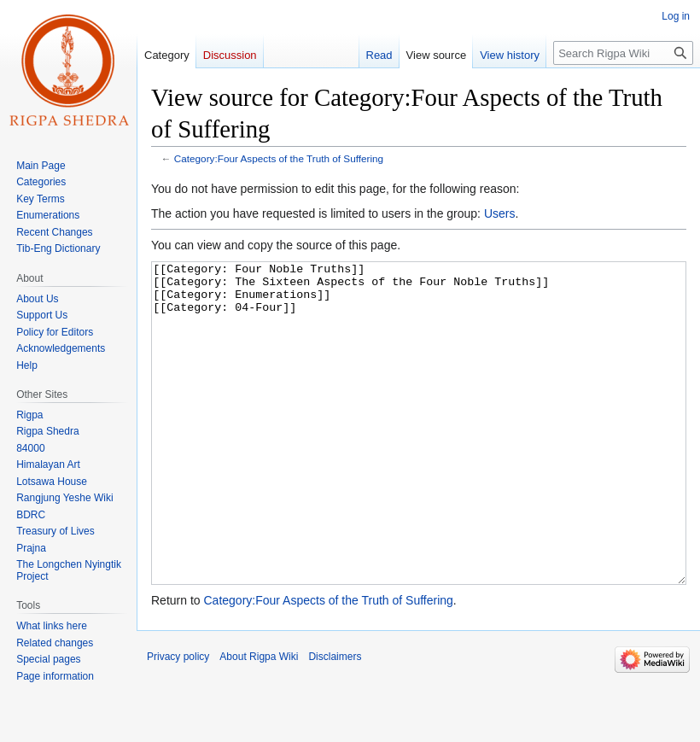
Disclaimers (335, 721)
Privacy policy (178, 721)
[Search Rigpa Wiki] (623, 53)
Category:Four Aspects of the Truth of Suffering (279, 158)
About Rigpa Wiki (259, 721)
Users (500, 213)
